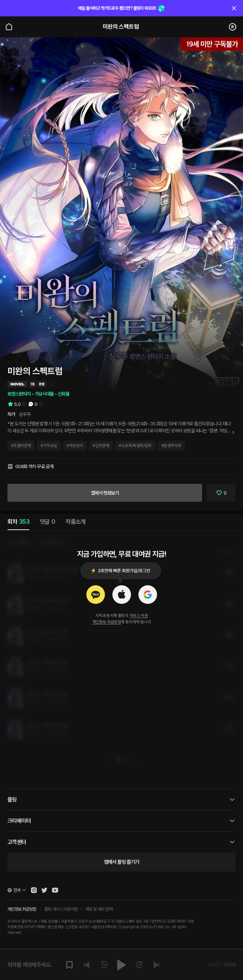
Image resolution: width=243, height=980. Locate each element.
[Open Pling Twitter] (44, 890)
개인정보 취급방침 (107, 622)
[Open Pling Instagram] (34, 890)
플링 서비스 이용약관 (61, 909)
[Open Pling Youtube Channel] (55, 890)
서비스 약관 (139, 616)
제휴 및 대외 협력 (99, 909)
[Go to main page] (9, 27)
